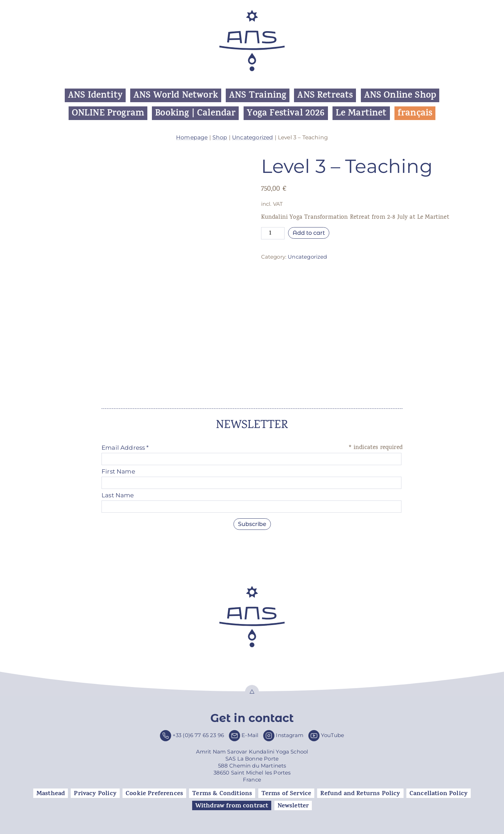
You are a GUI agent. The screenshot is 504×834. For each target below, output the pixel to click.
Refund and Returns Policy (360, 793)
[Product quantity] (273, 233)
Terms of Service (286, 793)
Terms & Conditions (222, 793)
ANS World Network (176, 95)
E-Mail (250, 735)
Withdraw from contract (232, 806)
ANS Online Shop (400, 95)
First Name (118, 471)
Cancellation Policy (439, 793)
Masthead (51, 793)
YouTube (332, 735)
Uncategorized (253, 137)
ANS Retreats (325, 95)
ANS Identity (95, 95)
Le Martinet (361, 113)
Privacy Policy (95, 793)
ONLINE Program (108, 113)
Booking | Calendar (195, 113)
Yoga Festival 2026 (286, 113)
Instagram (290, 735)
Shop (220, 137)
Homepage (192, 137)
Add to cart (309, 233)
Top (252, 692)
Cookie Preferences (154, 793)
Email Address (125, 448)
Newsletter (293, 806)
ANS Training (258, 95)
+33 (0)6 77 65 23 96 (198, 735)
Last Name (118, 495)
